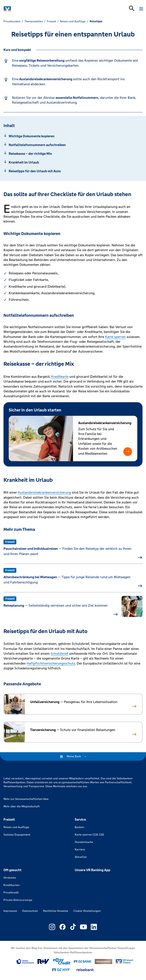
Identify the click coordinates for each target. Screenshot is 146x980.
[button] (128, 452)
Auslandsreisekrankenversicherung (44, 492)
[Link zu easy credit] (62, 961)
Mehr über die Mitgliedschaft (22, 806)
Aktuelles (81, 857)
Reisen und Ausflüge (16, 827)
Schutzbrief (59, 654)
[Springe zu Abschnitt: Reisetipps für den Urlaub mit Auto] (73, 171)
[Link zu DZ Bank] (83, 962)
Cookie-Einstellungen (87, 911)
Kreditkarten (12, 885)
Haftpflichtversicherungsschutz (51, 663)
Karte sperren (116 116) (89, 835)
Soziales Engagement (17, 835)
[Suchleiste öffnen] (132, 8)
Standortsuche (84, 842)
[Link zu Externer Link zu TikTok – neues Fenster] (73, 927)
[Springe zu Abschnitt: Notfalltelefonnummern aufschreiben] (73, 145)
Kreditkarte (60, 377)
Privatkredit (11, 893)
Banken (79, 827)
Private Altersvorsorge (18, 900)
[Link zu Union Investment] (25, 962)
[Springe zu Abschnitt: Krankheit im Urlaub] (73, 162)
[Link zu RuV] (43, 961)
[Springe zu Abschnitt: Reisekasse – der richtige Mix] (73, 154)
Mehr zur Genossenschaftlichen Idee (26, 799)
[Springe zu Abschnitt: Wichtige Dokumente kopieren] (73, 136)
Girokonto (10, 878)
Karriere (80, 849)
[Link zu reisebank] (85, 970)
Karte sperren (115, 337)
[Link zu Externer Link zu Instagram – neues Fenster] (52, 927)
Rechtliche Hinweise (56, 911)
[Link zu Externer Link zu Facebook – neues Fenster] (63, 927)
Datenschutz (30, 911)
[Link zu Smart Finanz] (124, 961)
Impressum (10, 911)
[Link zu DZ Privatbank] (104, 962)
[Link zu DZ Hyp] (61, 970)
